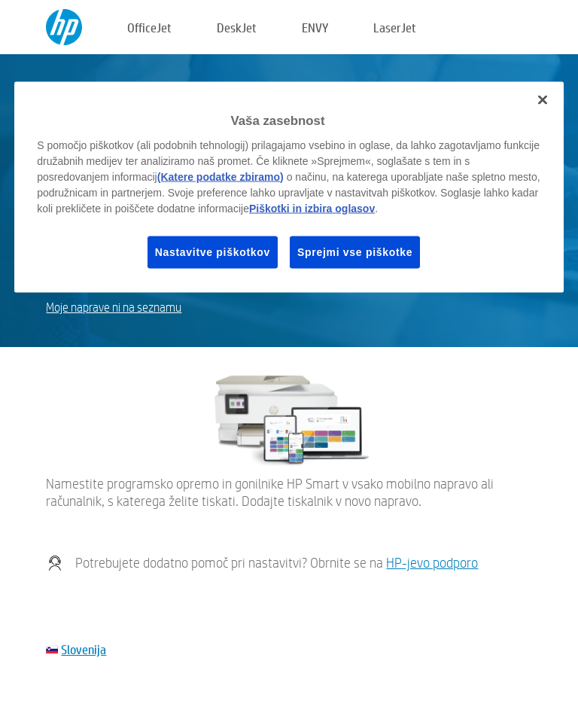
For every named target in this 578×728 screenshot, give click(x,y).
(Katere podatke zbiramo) (221, 176)
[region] (289, 187)
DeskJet (237, 27)
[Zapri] (543, 100)
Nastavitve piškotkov (213, 251)
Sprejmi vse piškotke (355, 251)
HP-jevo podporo (432, 563)
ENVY (315, 27)
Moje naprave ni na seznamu (114, 308)
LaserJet (395, 27)
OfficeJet (149, 27)
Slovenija (84, 649)
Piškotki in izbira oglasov (312, 208)
